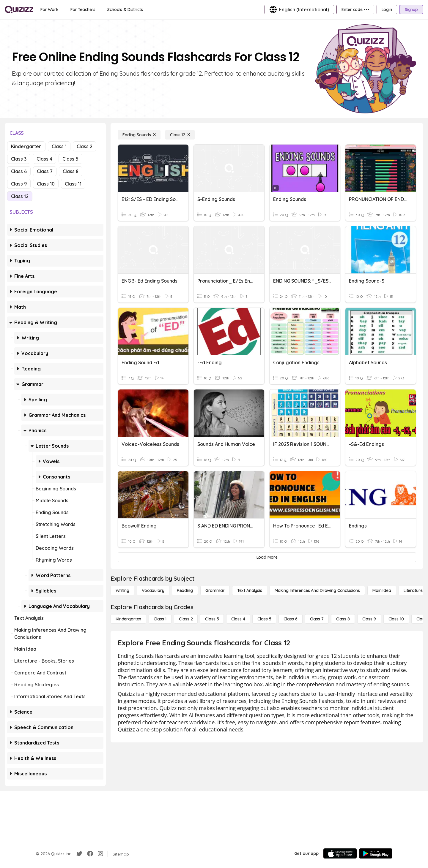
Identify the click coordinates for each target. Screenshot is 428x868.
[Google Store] (376, 853)
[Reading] (185, 590)
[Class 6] (290, 619)
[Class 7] (317, 619)
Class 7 (45, 171)
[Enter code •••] (355, 9)
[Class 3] (212, 619)
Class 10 (46, 184)
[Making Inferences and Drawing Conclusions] (317, 590)
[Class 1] (160, 619)
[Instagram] (100, 854)
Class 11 (73, 184)
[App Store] (340, 853)
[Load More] (267, 557)
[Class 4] (238, 619)
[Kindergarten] (128, 619)
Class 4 (44, 159)
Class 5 (70, 159)
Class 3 (19, 159)
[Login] (387, 9)
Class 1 (59, 146)
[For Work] (49, 9)
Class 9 (19, 184)
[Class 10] (396, 619)
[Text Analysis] (250, 590)
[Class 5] (264, 619)
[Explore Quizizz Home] (19, 9)
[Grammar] (215, 590)
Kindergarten (26, 146)
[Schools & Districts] (125, 9)
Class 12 (20, 196)
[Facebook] (90, 854)
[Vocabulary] (153, 590)
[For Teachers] (83, 9)
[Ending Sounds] (139, 135)
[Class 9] (369, 619)
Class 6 (19, 171)
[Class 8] (343, 619)
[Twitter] (79, 854)
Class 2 (85, 146)
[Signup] (411, 9)
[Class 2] (186, 619)
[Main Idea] (382, 590)
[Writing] (122, 590)
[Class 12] (180, 135)
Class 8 (71, 171)
